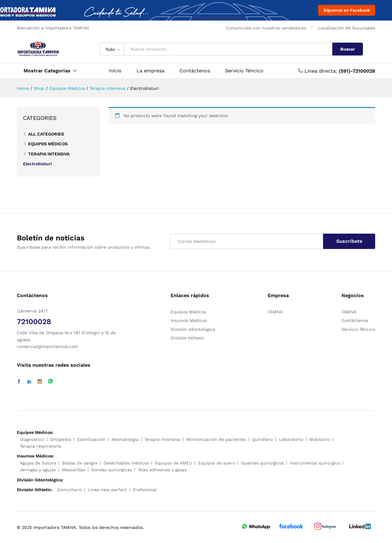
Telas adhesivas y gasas (162, 470)
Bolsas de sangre (80, 463)
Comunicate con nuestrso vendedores (266, 28)
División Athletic (188, 338)
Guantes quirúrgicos (262, 463)
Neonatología (125, 439)
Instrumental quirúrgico (315, 463)
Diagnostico (32, 439)
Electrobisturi (37, 164)
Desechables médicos (126, 463)
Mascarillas (73, 470)
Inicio (115, 71)
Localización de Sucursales (347, 28)
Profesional (145, 490)
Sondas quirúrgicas (111, 470)
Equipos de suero (217, 463)
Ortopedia (61, 439)
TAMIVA (275, 312)
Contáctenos (195, 71)
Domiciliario (69, 490)
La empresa (151, 71)
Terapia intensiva (49, 154)
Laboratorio (291, 439)
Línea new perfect (107, 490)
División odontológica (193, 329)
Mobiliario (320, 439)
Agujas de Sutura (38, 463)
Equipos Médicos (48, 144)
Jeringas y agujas (38, 470)
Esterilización (91, 439)
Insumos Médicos (189, 320)
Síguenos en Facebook (347, 10)
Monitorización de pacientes (216, 439)
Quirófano (262, 439)
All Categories (46, 134)
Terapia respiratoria (40, 446)
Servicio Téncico (244, 71)
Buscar (348, 49)
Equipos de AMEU (173, 463)
